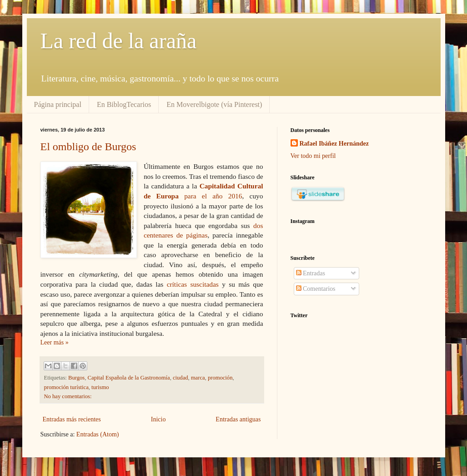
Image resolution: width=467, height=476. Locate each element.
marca (198, 378)
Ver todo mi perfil (313, 156)
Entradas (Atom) (98, 434)
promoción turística (66, 387)
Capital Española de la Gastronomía (128, 378)
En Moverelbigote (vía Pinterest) (214, 104)
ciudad (181, 378)
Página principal (58, 104)
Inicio (158, 419)
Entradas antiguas (238, 419)
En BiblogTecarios (124, 104)
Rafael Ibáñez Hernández (334, 144)
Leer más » (55, 342)
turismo (100, 387)
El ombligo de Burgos (88, 147)
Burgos (76, 378)
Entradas (311, 273)
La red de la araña (119, 41)
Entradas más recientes (72, 419)
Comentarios (316, 289)
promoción (220, 378)
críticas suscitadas (193, 284)
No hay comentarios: (68, 396)
